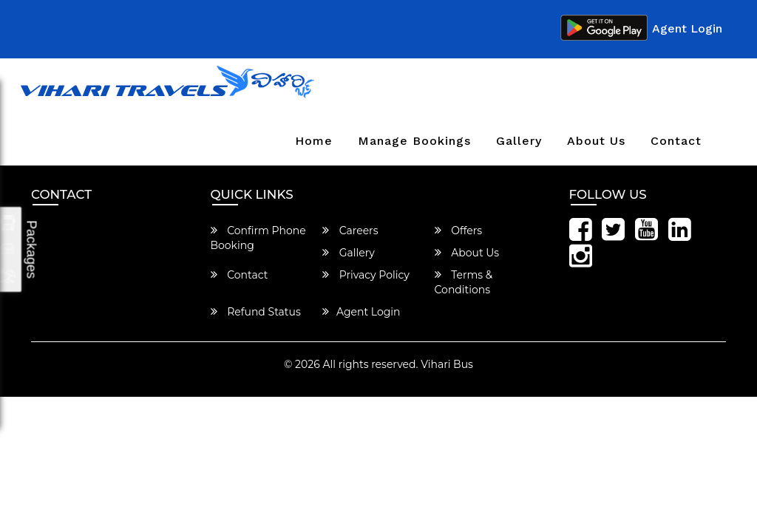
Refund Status (256, 312)
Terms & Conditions (464, 282)
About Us (596, 141)
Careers (350, 231)
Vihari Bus (447, 364)
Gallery (519, 141)
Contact (676, 141)
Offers (459, 231)
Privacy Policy (366, 275)
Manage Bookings (414, 141)
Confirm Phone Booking (258, 238)
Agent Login (687, 28)
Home (314, 141)
